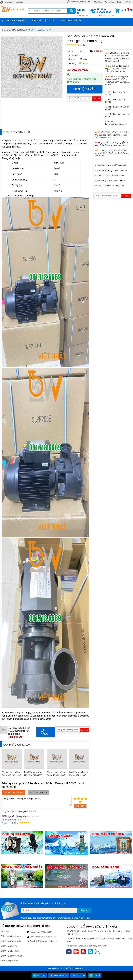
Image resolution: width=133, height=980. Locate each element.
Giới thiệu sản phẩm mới (71, 21)
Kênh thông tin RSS (9, 960)
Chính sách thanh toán (11, 936)
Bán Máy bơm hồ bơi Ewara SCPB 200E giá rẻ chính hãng (79, 775)
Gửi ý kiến (80, 806)
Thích (13, 823)
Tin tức (51, 21)
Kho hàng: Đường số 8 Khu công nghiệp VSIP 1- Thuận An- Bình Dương (112, 153)
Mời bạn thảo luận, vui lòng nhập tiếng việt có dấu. (37, 801)
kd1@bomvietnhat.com (115, 124)
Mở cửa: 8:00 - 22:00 (106, 12)
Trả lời (5, 823)
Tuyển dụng (109, 2)
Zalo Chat (78, 975)
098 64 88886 (120, 165)
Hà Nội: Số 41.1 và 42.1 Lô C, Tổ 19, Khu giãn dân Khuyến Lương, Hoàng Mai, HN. (117, 57)
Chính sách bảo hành (10, 951)
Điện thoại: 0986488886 (12, 2)
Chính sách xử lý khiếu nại (12, 956)
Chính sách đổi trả (9, 946)
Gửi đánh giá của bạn (13, 792)
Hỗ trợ (120, 2)
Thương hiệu (37, 21)
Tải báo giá (96, 51)
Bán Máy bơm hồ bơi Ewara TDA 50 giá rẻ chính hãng (56, 775)
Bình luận (83, 45)
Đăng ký (84, 910)
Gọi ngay (39, 975)
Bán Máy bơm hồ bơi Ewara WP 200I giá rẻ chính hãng (11, 775)
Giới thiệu (98, 2)
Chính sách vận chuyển (11, 941)
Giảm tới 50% (84, 12)
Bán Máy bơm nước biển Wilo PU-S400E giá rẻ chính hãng (33, 775)
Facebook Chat (59, 975)
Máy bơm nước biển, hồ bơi (40, 30)
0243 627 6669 (118, 181)
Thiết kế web (70, 968)
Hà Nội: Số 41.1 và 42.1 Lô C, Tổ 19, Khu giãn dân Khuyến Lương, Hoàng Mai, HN (112, 135)
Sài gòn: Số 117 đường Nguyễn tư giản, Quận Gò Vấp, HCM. (117, 69)
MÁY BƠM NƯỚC (19, 30)
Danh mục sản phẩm (16, 20)
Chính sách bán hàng (79, 2)
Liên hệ (128, 2)
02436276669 (50, 937)
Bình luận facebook (39, 792)
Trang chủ (6, 30)
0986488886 (47, 932)
